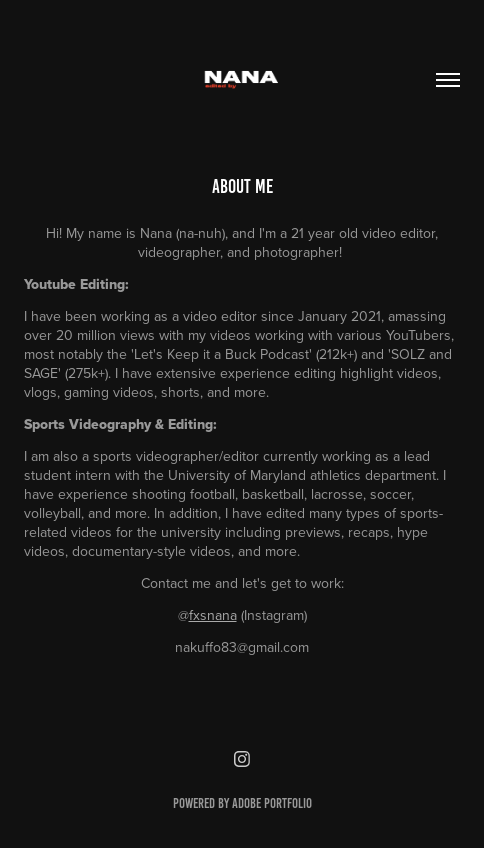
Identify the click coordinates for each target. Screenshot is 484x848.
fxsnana (213, 615)
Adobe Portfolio (272, 803)
